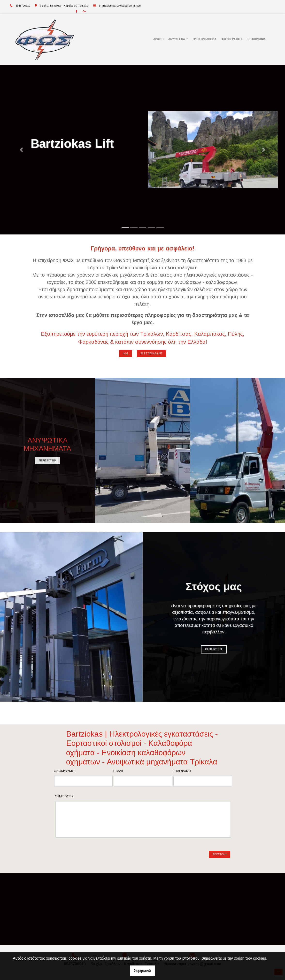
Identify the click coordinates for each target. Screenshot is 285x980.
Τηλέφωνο (182, 771)
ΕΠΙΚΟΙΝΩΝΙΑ (257, 39)
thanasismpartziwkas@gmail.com (120, 6)
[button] (21, 150)
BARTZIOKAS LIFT (151, 354)
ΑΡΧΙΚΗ (158, 39)
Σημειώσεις (64, 796)
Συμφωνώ (142, 971)
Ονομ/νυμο (64, 771)
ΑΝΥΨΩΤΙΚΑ (177, 39)
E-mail (119, 771)
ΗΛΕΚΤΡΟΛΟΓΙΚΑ (205, 39)
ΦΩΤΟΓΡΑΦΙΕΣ (232, 39)
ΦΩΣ (126, 354)
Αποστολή (220, 849)
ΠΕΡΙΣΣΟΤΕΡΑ (48, 461)
